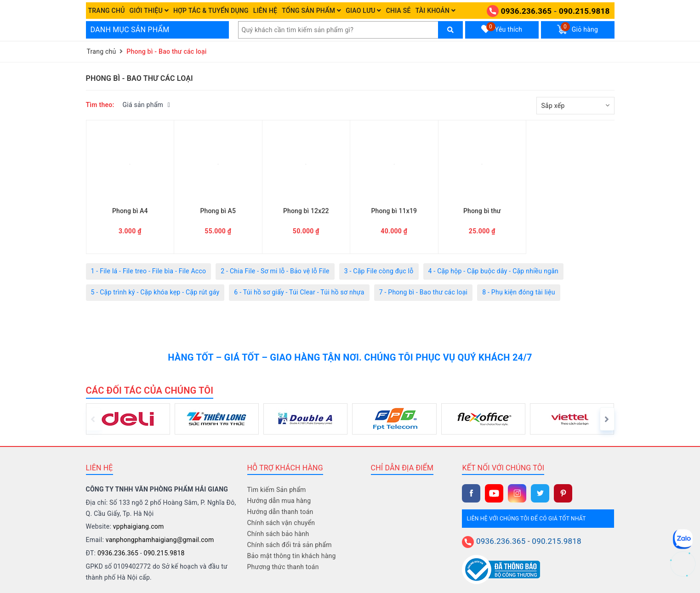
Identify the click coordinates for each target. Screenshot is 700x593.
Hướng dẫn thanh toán (280, 512)
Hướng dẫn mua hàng (279, 501)
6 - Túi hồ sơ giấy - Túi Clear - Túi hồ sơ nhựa (299, 292)
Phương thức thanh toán (283, 567)
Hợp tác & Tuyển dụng (211, 11)
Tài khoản (435, 11)
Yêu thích (502, 28)
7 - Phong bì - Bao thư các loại (424, 292)
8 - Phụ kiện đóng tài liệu (518, 292)
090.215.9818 (584, 11)
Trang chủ (107, 11)
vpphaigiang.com (139, 526)
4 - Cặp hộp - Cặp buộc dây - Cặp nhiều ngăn (494, 271)
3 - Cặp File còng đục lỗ (379, 271)
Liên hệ (265, 11)
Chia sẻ (398, 11)
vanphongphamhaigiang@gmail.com (160, 540)
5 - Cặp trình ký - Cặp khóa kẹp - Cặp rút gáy (155, 292)
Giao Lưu (364, 11)
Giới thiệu (149, 11)
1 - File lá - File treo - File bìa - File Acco (149, 271)
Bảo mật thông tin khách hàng (292, 556)
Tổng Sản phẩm (311, 11)
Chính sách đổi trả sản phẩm (290, 545)
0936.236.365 (526, 11)
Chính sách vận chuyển (281, 523)
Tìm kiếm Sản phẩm (277, 490)
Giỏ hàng (578, 28)
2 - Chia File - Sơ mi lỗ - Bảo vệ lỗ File (275, 271)
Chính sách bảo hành (278, 534)
